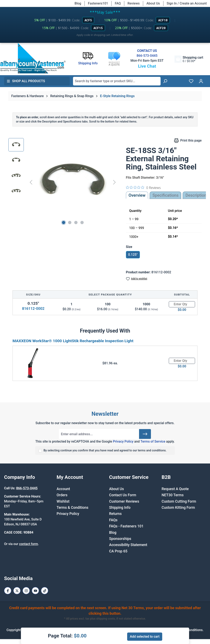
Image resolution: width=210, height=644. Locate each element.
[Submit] (145, 434)
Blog (78, 3)
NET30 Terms (173, 495)
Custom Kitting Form (178, 508)
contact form (29, 544)
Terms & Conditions (72, 508)
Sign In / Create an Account (187, 3)
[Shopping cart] (189, 59)
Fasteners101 (98, 3)
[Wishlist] (191, 81)
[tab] (196, 195)
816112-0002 (33, 308)
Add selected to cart (145, 637)
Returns (115, 514)
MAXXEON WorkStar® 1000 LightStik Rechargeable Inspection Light (73, 341)
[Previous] (31, 182)
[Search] (165, 81)
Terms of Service (153, 441)
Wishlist (63, 501)
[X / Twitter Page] (17, 591)
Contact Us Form (123, 495)
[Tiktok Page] (45, 591)
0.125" (133, 255)
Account (63, 489)
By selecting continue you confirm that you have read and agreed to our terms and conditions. (105, 450)
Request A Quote (175, 489)
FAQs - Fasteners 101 (126, 526)
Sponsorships (120, 539)
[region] (63, 182)
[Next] (114, 182)
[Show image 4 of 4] (82, 223)
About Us (153, 3)
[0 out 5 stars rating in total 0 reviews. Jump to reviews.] (143, 187)
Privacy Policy (123, 441)
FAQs (113, 520)
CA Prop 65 (118, 551)
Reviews (134, 3)
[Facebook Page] (8, 591)
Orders (62, 495)
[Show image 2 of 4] (70, 223)
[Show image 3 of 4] (76, 223)
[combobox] (117, 81)
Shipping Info (120, 508)
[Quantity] (182, 304)
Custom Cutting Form (179, 501)
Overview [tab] (137, 195)
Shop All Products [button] (26, 81)
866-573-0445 (147, 56)
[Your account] (201, 81)
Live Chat (147, 66)
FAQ (118, 3)
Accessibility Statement (128, 545)
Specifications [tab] (165, 195)
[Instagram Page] (26, 591)
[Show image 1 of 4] (64, 223)
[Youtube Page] (35, 591)
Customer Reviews (124, 501)
